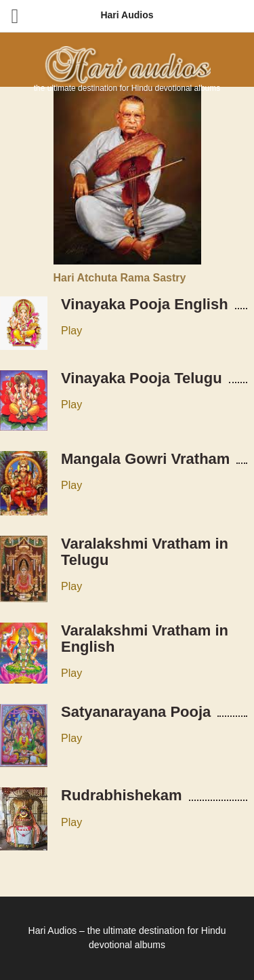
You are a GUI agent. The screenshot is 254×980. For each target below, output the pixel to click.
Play (71, 331)
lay (75, 738)
